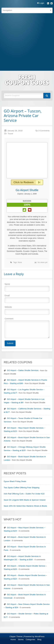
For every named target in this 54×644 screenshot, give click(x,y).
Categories (31, 639)
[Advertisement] (27, 42)
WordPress (40, 636)
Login (41, 3)
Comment (27, 328)
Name (27, 287)
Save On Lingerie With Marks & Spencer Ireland (25, 500)
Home (13, 639)
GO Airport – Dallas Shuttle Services (23, 370)
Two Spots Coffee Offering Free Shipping (22, 488)
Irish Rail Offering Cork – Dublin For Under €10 (24, 494)
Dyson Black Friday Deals (15, 481)
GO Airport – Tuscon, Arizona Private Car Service (23, 116)
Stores (21, 639)
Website (27, 310)
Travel (10, 134)
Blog (39, 639)
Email (27, 299)
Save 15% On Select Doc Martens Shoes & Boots (25, 506)
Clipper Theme (16, 636)
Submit (10, 343)
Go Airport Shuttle (27, 190)
